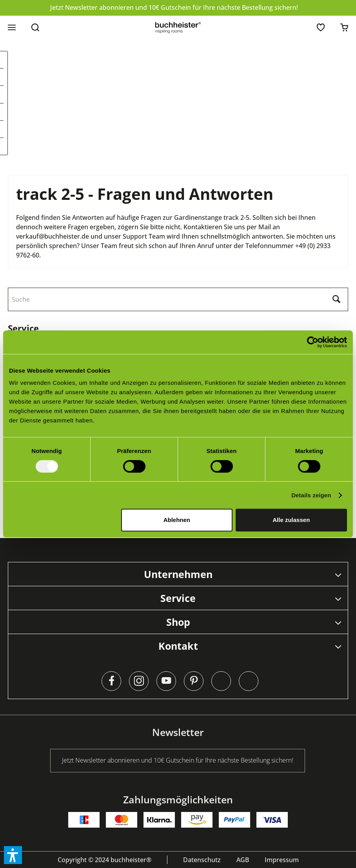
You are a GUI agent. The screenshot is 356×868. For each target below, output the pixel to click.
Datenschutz (202, 860)
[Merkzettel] (321, 27)
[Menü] (12, 27)
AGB (243, 860)
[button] (13, 855)
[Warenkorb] (344, 27)
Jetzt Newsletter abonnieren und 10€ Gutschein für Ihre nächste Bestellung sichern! (174, 7)
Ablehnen (177, 520)
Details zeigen (311, 495)
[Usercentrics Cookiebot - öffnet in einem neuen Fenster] (313, 342)
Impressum (282, 860)
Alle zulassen (291, 520)
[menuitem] (12, 27)
